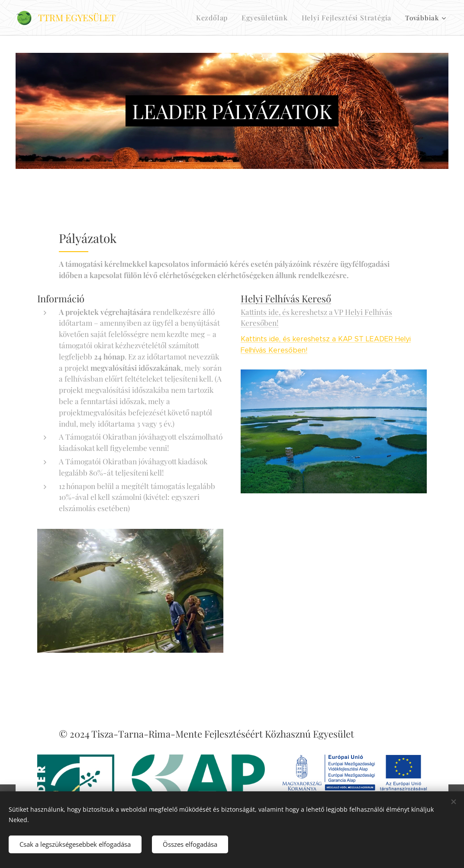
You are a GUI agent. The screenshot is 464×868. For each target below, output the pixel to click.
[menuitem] (221, 18)
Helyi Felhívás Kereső (286, 298)
